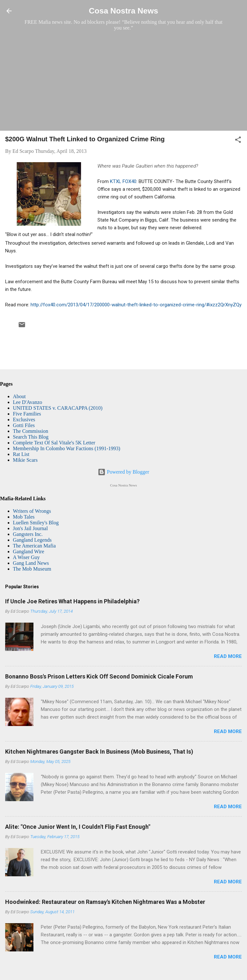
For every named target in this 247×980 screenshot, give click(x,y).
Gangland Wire (28, 551)
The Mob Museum (32, 569)
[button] (238, 141)
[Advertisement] (123, 81)
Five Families (27, 414)
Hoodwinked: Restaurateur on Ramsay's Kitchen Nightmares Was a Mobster (105, 902)
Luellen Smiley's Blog (36, 523)
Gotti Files (24, 425)
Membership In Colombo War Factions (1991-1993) (67, 448)
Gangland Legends (32, 540)
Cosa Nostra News (123, 11)
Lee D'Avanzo (27, 402)
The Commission (31, 431)
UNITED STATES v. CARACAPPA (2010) (58, 408)
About (19, 396)
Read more (228, 656)
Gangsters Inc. (28, 534)
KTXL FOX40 (123, 181)
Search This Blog (31, 437)
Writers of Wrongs (32, 511)
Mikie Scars (25, 460)
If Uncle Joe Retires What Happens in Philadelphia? (72, 601)
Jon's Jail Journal (30, 528)
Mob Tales (24, 517)
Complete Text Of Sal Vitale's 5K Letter (54, 443)
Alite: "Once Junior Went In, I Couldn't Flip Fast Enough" (78, 827)
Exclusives (24, 420)
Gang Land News (31, 563)
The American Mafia (34, 546)
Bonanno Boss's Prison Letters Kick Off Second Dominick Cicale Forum (99, 676)
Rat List (21, 454)
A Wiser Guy (26, 557)
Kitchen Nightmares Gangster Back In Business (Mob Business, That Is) (99, 752)
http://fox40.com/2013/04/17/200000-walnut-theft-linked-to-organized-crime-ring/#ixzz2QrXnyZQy (136, 305)
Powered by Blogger (123, 472)
